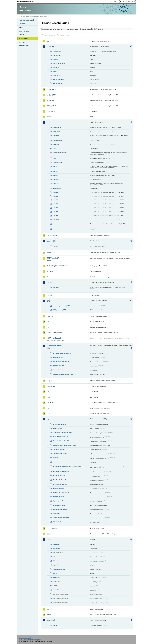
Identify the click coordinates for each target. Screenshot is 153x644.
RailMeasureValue (58, 497)
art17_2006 (51, 95)
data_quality (57, 56)
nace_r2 (55, 183)
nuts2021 (56, 212)
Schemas (22, 35)
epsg (54, 158)
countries (56, 136)
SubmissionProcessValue (61, 518)
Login (117, 1)
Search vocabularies (49, 35)
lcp (48, 408)
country (55, 625)
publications (52, 528)
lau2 (49, 397)
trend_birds (56, 75)
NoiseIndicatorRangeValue (61, 471)
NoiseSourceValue (59, 488)
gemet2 (50, 295)
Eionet (27, 16)
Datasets (22, 24)
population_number (59, 64)
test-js (55, 573)
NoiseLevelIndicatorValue (61, 480)
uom (49, 609)
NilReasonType (58, 188)
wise (49, 615)
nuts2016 (56, 208)
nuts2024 (56, 216)
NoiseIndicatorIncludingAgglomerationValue (67, 466)
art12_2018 (51, 90)
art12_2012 (51, 47)
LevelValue (56, 462)
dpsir (54, 149)
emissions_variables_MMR (61, 306)
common (50, 122)
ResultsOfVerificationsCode (62, 362)
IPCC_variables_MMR (60, 310)
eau (54, 557)
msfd (49, 414)
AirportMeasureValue (59, 424)
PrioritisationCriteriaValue (61, 492)
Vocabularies (24, 38)
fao (48, 277)
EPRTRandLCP (53, 258)
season (55, 71)
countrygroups (57, 141)
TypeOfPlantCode (58, 366)
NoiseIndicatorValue (59, 476)
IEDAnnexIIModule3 (55, 338)
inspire (50, 381)
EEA (28, 1)
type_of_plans (57, 83)
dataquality (51, 241)
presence (56, 67)
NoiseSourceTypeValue (60, 484)
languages (56, 179)
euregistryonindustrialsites (58, 266)
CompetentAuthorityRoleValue (62, 433)
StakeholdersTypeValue (60, 509)
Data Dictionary (35, 16)
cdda (49, 117)
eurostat (50, 271)
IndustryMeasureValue (60, 453)
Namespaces (23, 46)
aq (48, 41)
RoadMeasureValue (59, 505)
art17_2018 (51, 106)
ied (48, 327)
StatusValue (57, 514)
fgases (50, 282)
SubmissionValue (58, 522)
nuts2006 (56, 196)
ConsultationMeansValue (61, 437)
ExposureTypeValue (59, 449)
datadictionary (53, 235)
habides (50, 316)
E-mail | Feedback (25, 638)
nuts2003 (56, 192)
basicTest (56, 545)
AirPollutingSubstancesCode (62, 353)
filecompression (58, 162)
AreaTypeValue (57, 428)
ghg (49, 301)
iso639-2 (55, 166)
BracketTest (56, 548)
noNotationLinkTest (59, 569)
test (48, 539)
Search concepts (64, 35)
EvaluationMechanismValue (61, 441)
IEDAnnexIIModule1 (55, 333)
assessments (57, 127)
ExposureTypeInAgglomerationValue (64, 445)
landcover (51, 386)
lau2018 (50, 403)
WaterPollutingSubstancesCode (63, 374)
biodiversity (52, 111)
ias (48, 322)
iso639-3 (55, 171)
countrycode (57, 52)
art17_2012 (51, 100)
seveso (50, 534)
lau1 (49, 392)
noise (49, 419)
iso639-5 (55, 175)
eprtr (49, 253)
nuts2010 (56, 200)
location (55, 60)
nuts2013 (56, 204)
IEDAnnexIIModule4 (55, 346)
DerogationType (58, 357)
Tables (21, 27)
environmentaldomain (60, 153)
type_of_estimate (58, 79)
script (55, 224)
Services (22, 42)
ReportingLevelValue (59, 501)
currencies (56, 145)
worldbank (51, 620)
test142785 (56, 577)
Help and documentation (27, 20)
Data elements (24, 31)
